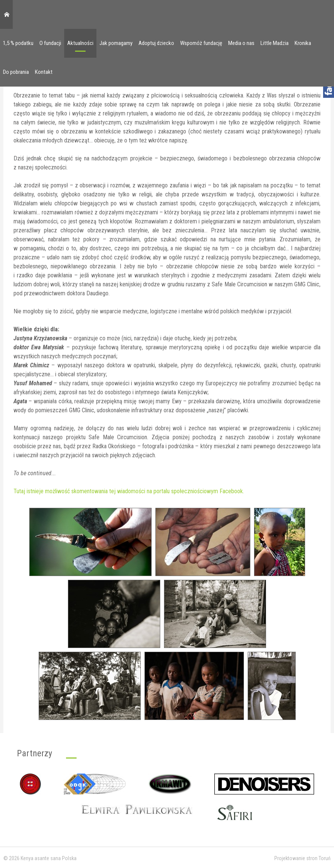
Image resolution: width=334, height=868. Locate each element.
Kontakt (44, 72)
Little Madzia (275, 43)
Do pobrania (16, 72)
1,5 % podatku (18, 43)
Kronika (303, 43)
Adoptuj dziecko (156, 43)
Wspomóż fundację (201, 43)
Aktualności (80, 43)
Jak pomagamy (116, 43)
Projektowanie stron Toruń (302, 858)
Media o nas (241, 43)
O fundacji (50, 43)
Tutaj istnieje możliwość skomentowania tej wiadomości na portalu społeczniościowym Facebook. (129, 491)
